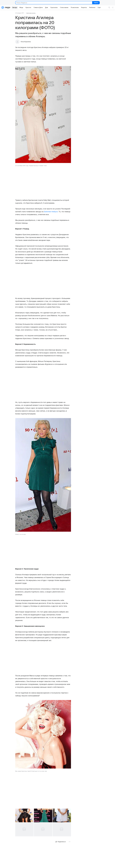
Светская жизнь (31, 13)
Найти (96, 3)
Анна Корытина (26, 42)
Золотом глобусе (51, 212)
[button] (43, 115)
